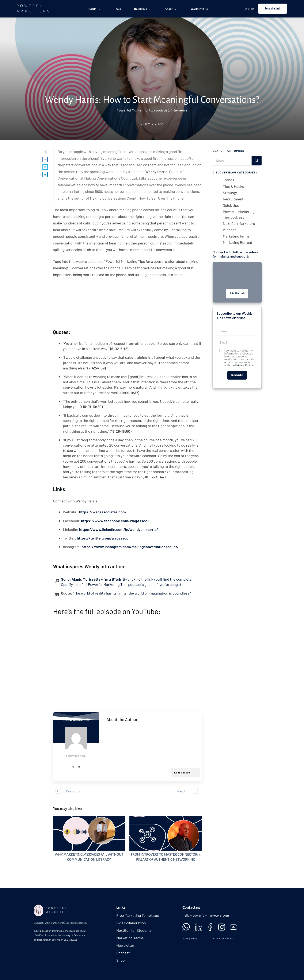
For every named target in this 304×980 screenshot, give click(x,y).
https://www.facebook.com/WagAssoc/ (115, 521)
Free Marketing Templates (138, 915)
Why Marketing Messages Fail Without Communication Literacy (89, 841)
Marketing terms (236, 236)
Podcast (123, 953)
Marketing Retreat (238, 242)
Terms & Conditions (222, 938)
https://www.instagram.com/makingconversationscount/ (130, 547)
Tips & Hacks (233, 186)
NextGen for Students (134, 930)
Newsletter (125, 945)
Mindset (229, 230)
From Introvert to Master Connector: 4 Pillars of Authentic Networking (166, 841)
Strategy (230, 193)
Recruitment (233, 199)
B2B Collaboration (131, 923)
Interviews (179, 110)
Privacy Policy (244, 365)
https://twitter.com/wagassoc (103, 538)
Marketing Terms (130, 938)
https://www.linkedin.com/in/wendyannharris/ (119, 529)
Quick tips (231, 205)
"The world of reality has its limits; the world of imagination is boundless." (132, 593)
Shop (121, 960)
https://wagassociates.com (102, 512)
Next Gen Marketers (239, 223)
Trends (229, 180)
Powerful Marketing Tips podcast (143, 110)
